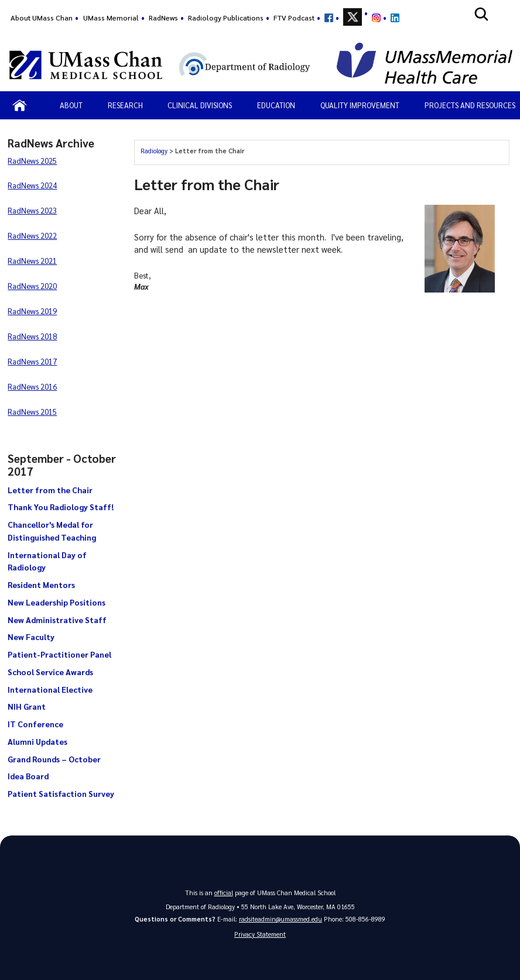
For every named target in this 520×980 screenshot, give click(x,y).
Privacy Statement (260, 934)
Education (276, 105)
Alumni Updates (37, 741)
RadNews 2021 (32, 261)
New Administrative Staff (57, 620)
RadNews (163, 18)
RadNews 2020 (32, 286)
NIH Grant (27, 706)
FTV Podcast (294, 18)
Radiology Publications (226, 18)
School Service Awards (50, 672)
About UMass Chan (42, 18)
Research (125, 105)
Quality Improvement (360, 105)
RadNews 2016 (32, 386)
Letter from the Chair (50, 490)
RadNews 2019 (32, 311)
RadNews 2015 (32, 412)
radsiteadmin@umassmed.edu (280, 919)
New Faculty (31, 637)
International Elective (50, 689)
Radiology (154, 151)
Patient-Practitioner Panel (59, 654)
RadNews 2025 (32, 161)
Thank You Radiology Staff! (61, 507)
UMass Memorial (111, 18)
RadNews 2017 (32, 361)
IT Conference (35, 724)
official (224, 893)
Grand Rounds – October (54, 759)
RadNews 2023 (32, 210)
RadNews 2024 (32, 185)
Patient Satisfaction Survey (61, 793)
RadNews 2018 (32, 336)
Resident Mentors (41, 584)
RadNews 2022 (32, 235)
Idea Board (28, 776)
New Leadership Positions (57, 602)
